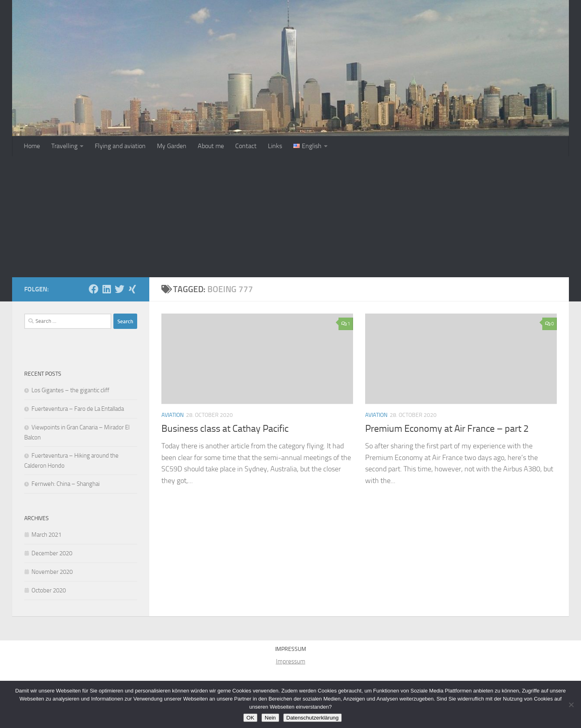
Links (275, 146)
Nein (270, 718)
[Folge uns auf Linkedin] (107, 289)
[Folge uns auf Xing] (132, 289)
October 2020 (49, 590)
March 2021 (46, 535)
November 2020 (52, 572)
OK (250, 718)
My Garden (172, 146)
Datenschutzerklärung (313, 718)
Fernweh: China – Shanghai (66, 484)
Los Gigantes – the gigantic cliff (70, 390)
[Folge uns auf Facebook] (94, 289)
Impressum (291, 661)
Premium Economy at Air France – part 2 (447, 429)
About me (211, 146)
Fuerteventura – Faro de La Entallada (78, 409)
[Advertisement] (290, 217)
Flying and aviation (120, 146)
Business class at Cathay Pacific (225, 429)
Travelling (64, 146)
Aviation (172, 415)
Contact (246, 146)
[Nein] (571, 705)
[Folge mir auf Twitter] (119, 289)
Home (32, 146)
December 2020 (52, 553)
